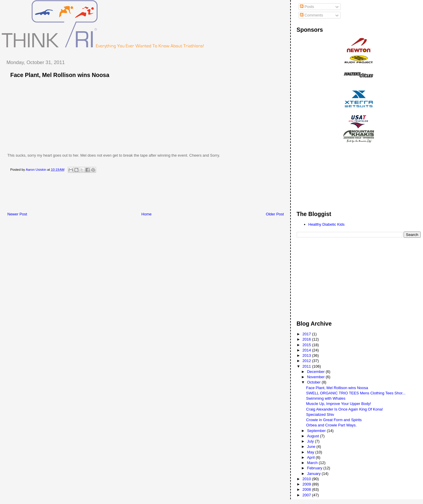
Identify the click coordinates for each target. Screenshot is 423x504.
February (315, 468)
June (312, 447)
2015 (307, 345)
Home (146, 214)
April (311, 457)
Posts (307, 7)
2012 (307, 361)
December (316, 372)
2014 (307, 350)
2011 (307, 366)
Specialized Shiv (320, 415)
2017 (307, 334)
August (313, 436)
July (311, 441)
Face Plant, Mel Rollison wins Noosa (337, 388)
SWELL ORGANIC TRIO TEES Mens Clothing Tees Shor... (356, 393)
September (317, 431)
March (313, 463)
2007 (307, 495)
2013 (307, 355)
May (311, 452)
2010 (307, 479)
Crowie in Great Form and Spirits (334, 420)
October (314, 382)
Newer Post (17, 214)
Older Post (275, 214)
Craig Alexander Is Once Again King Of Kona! (345, 409)
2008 (307, 489)
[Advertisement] (108, 194)
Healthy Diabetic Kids (327, 224)
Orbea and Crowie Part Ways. (331, 425)
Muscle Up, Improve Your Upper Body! (339, 404)
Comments (311, 15)
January (314, 474)
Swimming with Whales (326, 398)
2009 (307, 484)
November (316, 377)
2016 (307, 339)
